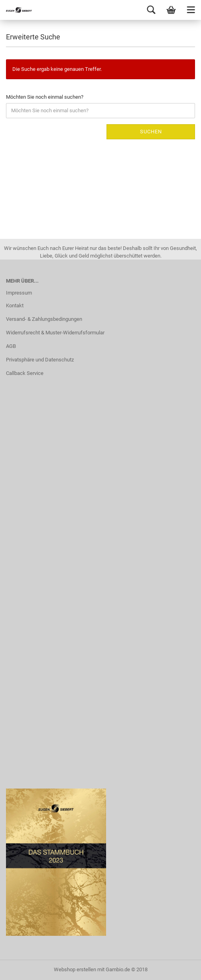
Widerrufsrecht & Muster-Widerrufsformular (55, 333)
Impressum (19, 293)
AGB (11, 346)
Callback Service (25, 373)
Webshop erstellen (75, 969)
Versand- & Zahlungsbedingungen (44, 319)
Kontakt (15, 306)
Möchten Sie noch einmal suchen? (45, 97)
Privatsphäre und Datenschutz (40, 360)
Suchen (151, 132)
